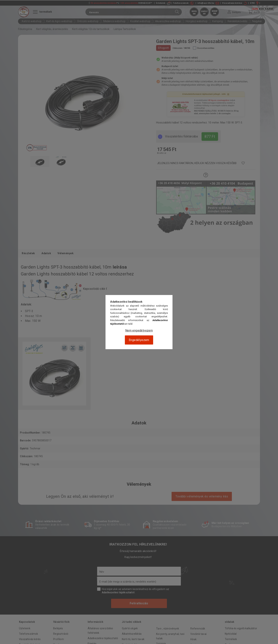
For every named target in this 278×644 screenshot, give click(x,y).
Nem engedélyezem (139, 330)
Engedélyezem (139, 340)
